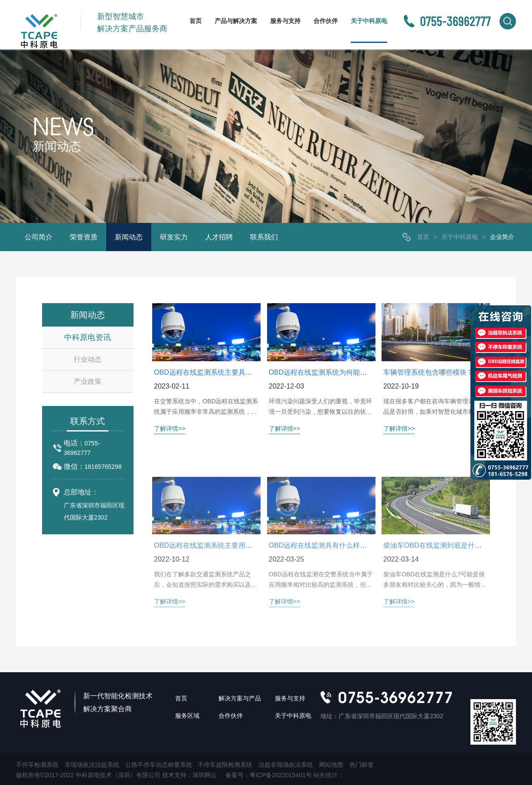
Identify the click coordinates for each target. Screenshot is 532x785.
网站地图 (331, 765)
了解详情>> (170, 429)
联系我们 (264, 237)
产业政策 (88, 381)
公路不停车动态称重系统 (159, 765)
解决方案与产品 (240, 698)
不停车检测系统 (37, 765)
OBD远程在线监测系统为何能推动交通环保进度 (342, 372)
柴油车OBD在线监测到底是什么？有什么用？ (453, 587)
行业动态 (88, 359)
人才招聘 (219, 237)
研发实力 (174, 237)
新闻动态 (129, 237)
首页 (196, 21)
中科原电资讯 (88, 337)
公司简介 (39, 237)
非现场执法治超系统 (92, 765)
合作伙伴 (326, 21)
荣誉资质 (84, 237)
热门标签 (362, 765)
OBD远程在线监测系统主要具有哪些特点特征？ (227, 372)
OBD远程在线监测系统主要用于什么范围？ (220, 587)
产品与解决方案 (236, 21)
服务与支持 (285, 21)
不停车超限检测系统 (225, 765)
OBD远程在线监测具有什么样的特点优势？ (335, 587)
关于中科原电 (369, 21)
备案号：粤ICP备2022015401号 (269, 775)
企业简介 (502, 237)
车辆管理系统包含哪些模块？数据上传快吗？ (453, 372)
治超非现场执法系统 (286, 765)
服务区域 (187, 716)
